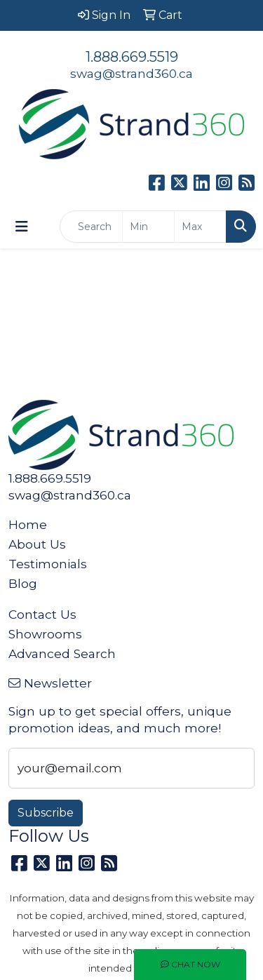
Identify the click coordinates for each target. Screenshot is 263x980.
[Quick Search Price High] (200, 227)
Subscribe (46, 813)
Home (28, 524)
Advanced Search (62, 653)
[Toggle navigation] (22, 227)
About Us (37, 544)
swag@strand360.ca (131, 73)
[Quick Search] (91, 227)
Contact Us (42, 614)
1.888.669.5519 (132, 57)
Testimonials (48, 564)
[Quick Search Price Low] (148, 227)
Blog (23, 583)
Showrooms (45, 634)
